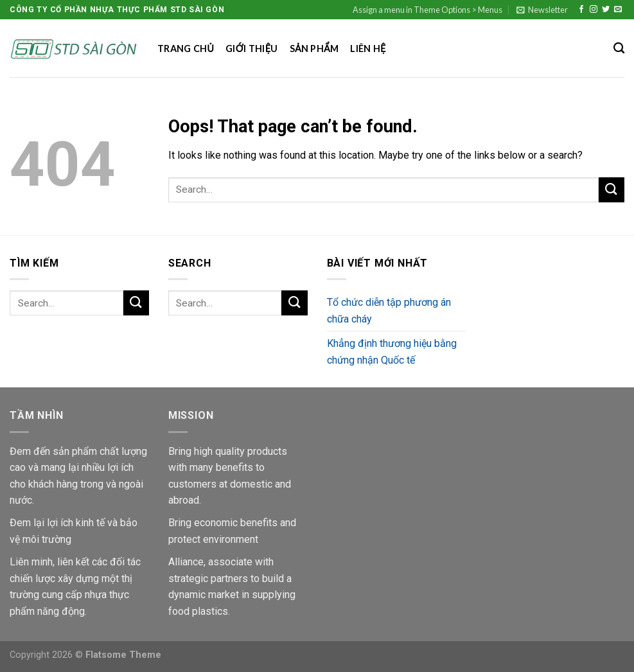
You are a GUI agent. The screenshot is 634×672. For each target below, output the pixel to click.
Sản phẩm (314, 49)
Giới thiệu (251, 49)
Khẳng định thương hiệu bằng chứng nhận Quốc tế (392, 352)
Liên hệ (368, 49)
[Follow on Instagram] (594, 10)
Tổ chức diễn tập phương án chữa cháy (389, 311)
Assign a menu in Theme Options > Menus (427, 10)
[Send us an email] (618, 10)
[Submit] (612, 190)
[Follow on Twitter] (606, 10)
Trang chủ (186, 49)
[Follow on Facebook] (581, 10)
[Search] (619, 49)
